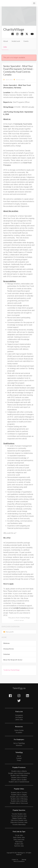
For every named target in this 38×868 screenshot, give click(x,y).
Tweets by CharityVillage (11, 670)
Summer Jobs (19, 846)
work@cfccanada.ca (20, 608)
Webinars (6, 643)
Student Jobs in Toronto (19, 793)
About (6, 41)
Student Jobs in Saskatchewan (19, 782)
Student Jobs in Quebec (19, 780)
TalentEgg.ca (19, 688)
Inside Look (16, 41)
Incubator (19, 732)
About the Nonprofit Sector (13, 660)
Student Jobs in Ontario (19, 778)
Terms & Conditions (19, 861)
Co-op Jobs (19, 835)
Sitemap (24, 860)
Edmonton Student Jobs (19, 820)
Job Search (19, 717)
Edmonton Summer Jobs (19, 822)
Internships (19, 842)
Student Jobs (19, 844)
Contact (19, 758)
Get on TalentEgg (19, 743)
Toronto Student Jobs (19, 814)
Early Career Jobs (19, 837)
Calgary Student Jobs (19, 818)
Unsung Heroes (9, 649)
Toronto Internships (19, 825)
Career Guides (19, 730)
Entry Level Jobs (19, 840)
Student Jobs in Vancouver (19, 803)
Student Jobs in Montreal (19, 801)
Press (19, 760)
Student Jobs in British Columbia (19, 773)
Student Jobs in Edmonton (19, 797)
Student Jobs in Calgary (19, 795)
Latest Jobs (19, 720)
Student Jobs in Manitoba (19, 775)
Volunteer (7, 654)
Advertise (19, 745)
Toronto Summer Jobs (19, 816)
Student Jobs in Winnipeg (19, 799)
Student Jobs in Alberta (19, 771)
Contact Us (15, 860)
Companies (19, 715)
